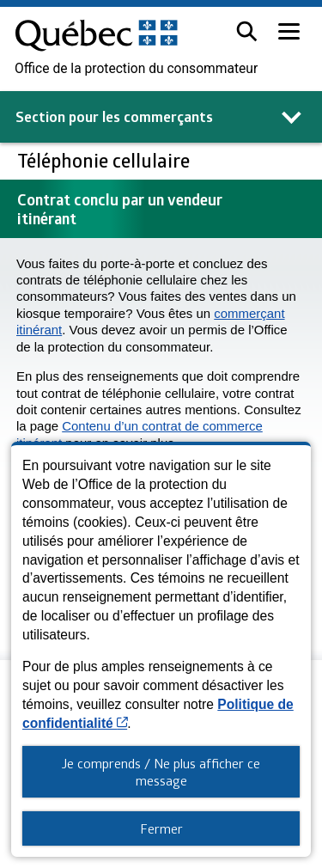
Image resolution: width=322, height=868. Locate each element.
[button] (247, 31)
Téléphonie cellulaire (106, 160)
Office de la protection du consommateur (136, 69)
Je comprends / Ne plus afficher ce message (161, 772)
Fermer (161, 828)
